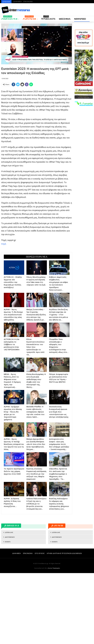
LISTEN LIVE (9, 603)
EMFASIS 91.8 (9, 18)
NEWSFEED (80, 19)
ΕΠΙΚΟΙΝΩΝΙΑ (28, 2)
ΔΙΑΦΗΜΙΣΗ (17, 2)
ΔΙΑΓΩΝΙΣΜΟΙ (10, 608)
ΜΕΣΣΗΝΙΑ (65, 19)
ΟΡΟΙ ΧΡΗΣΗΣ (40, 624)
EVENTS (8, 613)
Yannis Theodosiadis (54, 639)
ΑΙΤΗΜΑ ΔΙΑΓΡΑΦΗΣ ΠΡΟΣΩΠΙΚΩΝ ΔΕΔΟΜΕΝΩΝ (64, 624)
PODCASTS (48, 18)
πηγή (4, 279)
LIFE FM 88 (29, 18)
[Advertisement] (37, 105)
